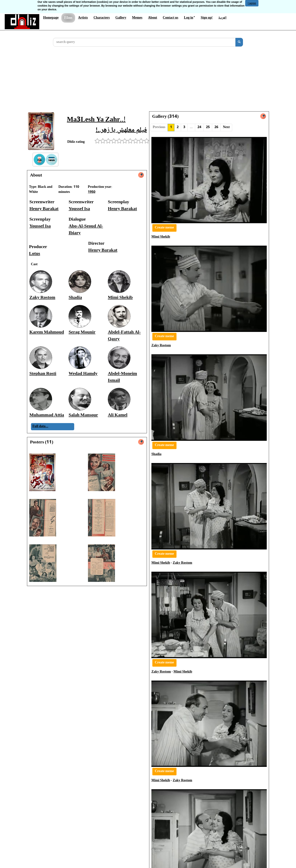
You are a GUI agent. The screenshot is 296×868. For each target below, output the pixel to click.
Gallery (121, 18)
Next (226, 127)
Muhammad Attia (47, 415)
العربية (222, 18)
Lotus (35, 254)
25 (208, 127)
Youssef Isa (79, 209)
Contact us (170, 18)
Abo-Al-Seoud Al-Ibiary (86, 230)
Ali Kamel (118, 415)
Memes (137, 18)
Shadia (75, 298)
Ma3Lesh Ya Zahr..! (96, 120)
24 (199, 127)
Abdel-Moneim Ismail (122, 377)
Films (68, 18)
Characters (102, 18)
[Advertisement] (148, 82)
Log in (189, 18)
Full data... (40, 426)
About (153, 18)
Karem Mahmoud (47, 332)
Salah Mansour (83, 415)
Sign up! (207, 18)
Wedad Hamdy (83, 374)
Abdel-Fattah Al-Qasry (124, 336)
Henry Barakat (44, 209)
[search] (239, 42)
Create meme (164, 228)
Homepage (51, 18)
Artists (83, 18)
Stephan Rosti (43, 374)
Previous (159, 127)
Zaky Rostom (42, 298)
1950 (92, 192)
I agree (252, 3)
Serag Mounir (82, 332)
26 (216, 127)
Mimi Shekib (120, 298)
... (191, 127)
